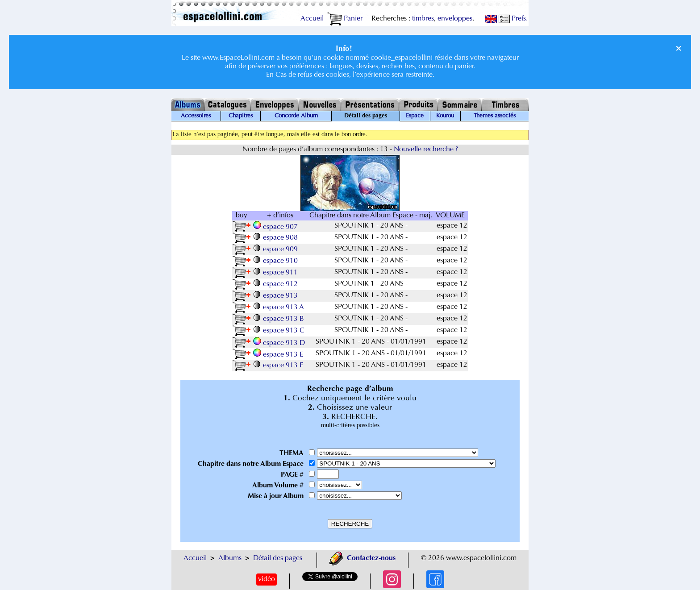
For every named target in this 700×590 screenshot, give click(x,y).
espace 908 (276, 238)
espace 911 (276, 273)
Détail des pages (278, 558)
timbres (423, 19)
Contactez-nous (362, 558)
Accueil (312, 19)
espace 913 (276, 296)
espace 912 (276, 284)
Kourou (445, 116)
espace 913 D (280, 343)
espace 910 (276, 261)
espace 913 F (279, 366)
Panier (345, 19)
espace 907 (276, 227)
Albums (230, 558)
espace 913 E (279, 355)
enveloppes (455, 19)
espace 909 (276, 249)
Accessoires (196, 116)
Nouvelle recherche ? (426, 150)
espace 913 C (280, 331)
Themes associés (495, 116)
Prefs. (513, 19)
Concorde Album (296, 116)
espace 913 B (279, 319)
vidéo (267, 579)
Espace (415, 116)
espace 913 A (279, 307)
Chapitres (241, 116)
